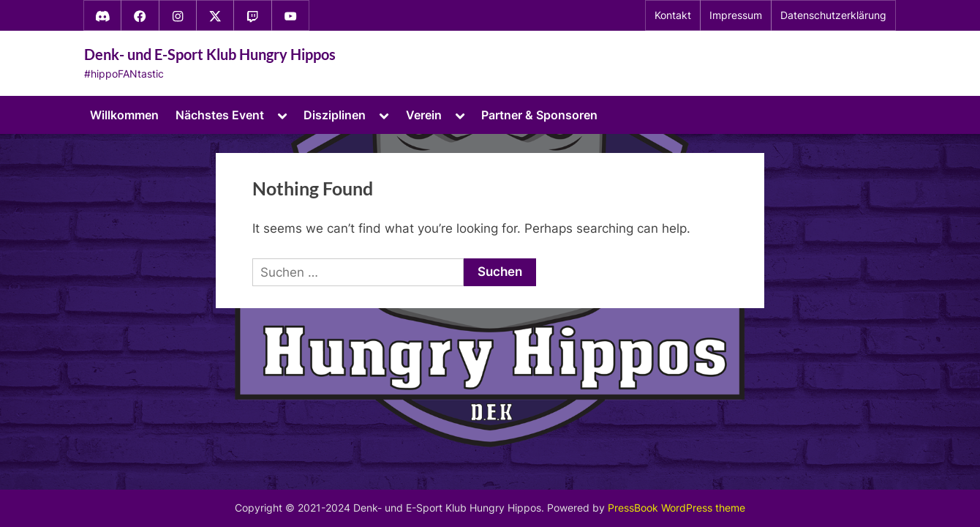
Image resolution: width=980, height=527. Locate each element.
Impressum (736, 15)
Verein (424, 115)
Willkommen (124, 115)
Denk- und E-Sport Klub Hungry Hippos (210, 54)
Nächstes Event (220, 115)
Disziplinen (335, 115)
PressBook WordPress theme (676, 508)
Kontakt (673, 15)
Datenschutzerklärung (833, 15)
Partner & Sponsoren (539, 115)
